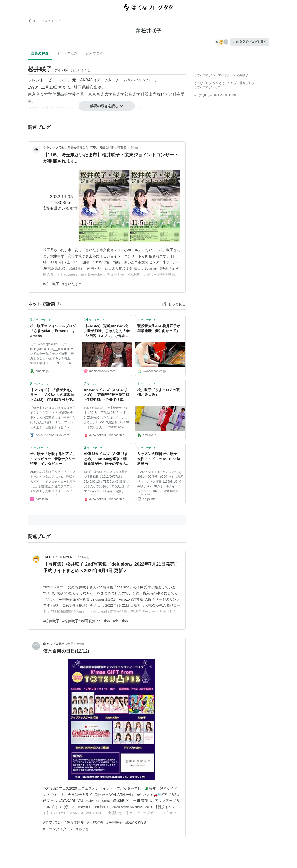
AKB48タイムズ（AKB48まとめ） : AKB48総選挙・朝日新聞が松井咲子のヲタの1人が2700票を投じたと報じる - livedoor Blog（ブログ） (106, 459)
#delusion (120, 621)
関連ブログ (94, 53)
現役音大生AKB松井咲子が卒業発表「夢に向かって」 (159, 328)
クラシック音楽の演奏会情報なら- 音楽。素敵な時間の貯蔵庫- (85, 148)
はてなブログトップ (207, 87)
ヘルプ (232, 83)
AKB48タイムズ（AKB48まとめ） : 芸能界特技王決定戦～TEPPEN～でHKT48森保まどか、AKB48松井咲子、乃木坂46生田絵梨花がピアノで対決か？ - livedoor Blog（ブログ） (107, 395)
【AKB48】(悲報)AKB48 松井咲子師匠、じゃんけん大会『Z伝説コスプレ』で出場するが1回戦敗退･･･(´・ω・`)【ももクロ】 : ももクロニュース (107, 331)
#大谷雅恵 (95, 822)
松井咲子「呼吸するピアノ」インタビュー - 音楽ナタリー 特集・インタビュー (53, 459)
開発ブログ (247, 83)
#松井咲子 (51, 284)
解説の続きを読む (107, 106)
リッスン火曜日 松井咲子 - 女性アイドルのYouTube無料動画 (159, 459)
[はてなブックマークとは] (59, 304)
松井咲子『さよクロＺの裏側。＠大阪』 (159, 392)
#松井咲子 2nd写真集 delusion (86, 621)
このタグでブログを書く (250, 42)
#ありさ (83, 829)
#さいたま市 (72, 284)
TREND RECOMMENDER (61, 557)
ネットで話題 (67, 53)
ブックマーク (40, 320)
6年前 (80, 644)
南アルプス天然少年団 (58, 644)
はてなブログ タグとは (209, 83)
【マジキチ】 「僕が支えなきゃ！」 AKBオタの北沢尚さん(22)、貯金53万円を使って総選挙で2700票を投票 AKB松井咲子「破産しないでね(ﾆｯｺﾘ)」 (53, 395)
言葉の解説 (40, 53)
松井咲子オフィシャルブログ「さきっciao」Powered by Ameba (53, 331)
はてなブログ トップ (44, 21)
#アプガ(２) (52, 822)
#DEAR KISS (136, 822)
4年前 (135, 148)
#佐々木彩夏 (74, 822)
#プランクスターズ (58, 829)
